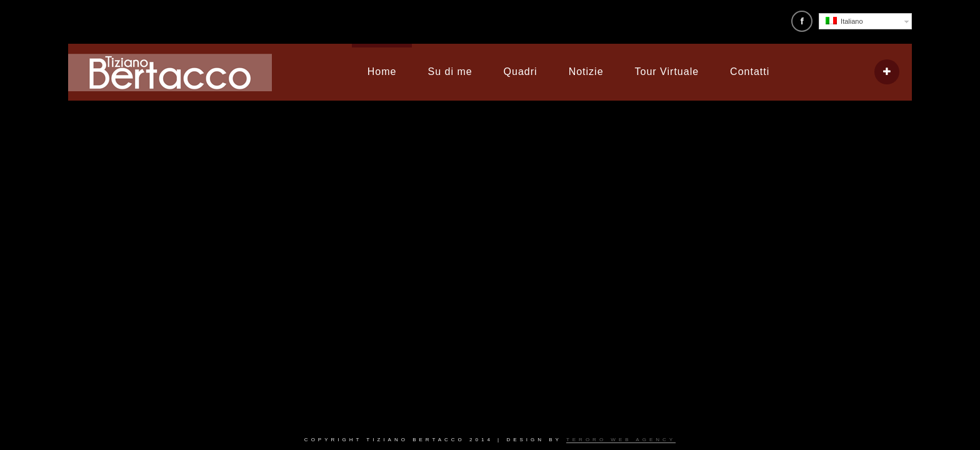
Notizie (586, 72)
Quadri (521, 72)
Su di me (450, 72)
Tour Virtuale (667, 72)
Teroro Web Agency (621, 440)
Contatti (750, 72)
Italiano (844, 21)
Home (382, 72)
